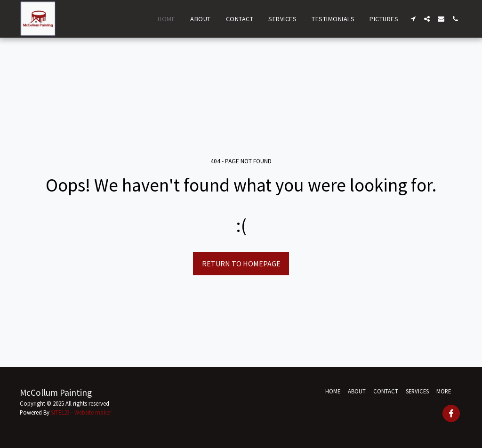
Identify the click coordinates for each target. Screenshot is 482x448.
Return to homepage (241, 264)
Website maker (93, 412)
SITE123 (60, 412)
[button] (413, 19)
